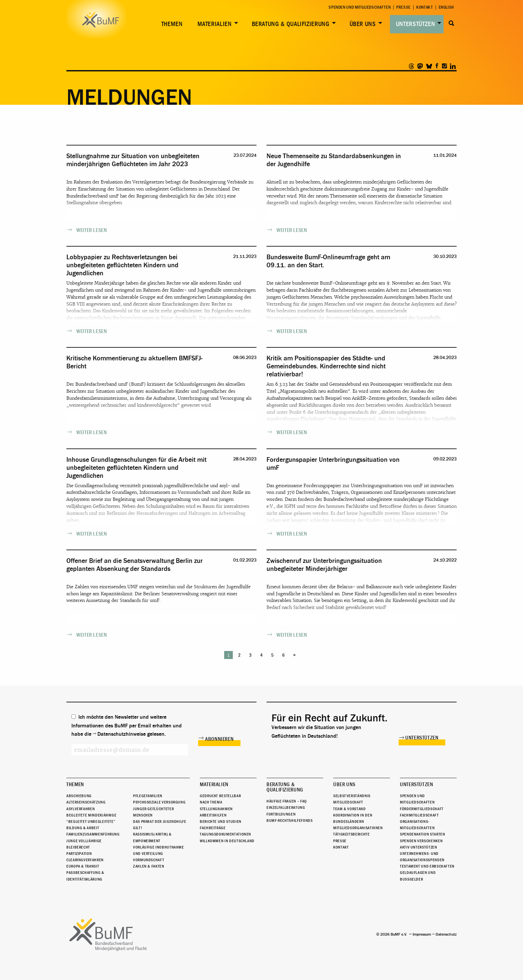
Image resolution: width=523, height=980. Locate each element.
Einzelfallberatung (286, 807)
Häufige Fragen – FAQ (287, 801)
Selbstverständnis (352, 796)
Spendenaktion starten (422, 834)
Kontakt (424, 8)
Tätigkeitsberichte (352, 834)
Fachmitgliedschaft (419, 815)
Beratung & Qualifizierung (291, 24)
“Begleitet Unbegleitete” (91, 822)
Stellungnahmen (216, 809)
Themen (172, 24)
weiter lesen (92, 230)
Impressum (422, 934)
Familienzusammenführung (93, 834)
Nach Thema (211, 802)
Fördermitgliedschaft (422, 809)
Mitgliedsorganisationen (358, 828)
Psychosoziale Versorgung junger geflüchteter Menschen (159, 808)
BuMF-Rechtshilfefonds (290, 821)
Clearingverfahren (85, 860)
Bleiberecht (78, 847)
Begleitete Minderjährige (91, 815)
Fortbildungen (281, 814)
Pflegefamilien (148, 796)
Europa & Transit (83, 866)
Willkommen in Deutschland (227, 841)
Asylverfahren (81, 809)
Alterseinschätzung (86, 802)
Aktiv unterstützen (419, 847)
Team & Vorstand (350, 809)
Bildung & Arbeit (83, 828)
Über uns (363, 24)
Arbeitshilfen (213, 815)
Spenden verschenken (421, 841)
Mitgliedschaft (348, 802)
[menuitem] (171, 24)
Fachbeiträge (213, 828)
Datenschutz (446, 934)
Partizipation (79, 854)
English (446, 8)
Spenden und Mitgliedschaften (360, 8)
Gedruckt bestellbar (220, 796)
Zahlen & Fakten (149, 866)
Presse (403, 8)
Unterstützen (416, 24)
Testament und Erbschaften (427, 866)
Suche (451, 23)
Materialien (215, 24)
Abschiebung (79, 796)
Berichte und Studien (221, 822)
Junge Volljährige (84, 841)
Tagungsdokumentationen (225, 834)
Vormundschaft (149, 860)
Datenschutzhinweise (122, 734)
